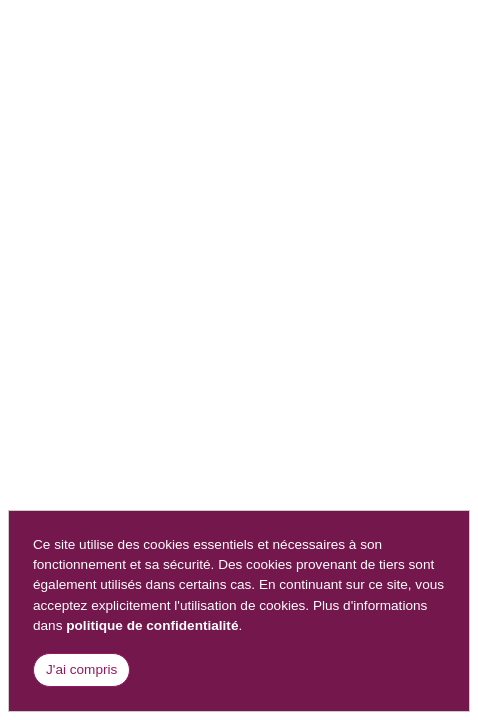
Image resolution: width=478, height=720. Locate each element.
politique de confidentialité (152, 625)
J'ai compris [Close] (81, 669)
